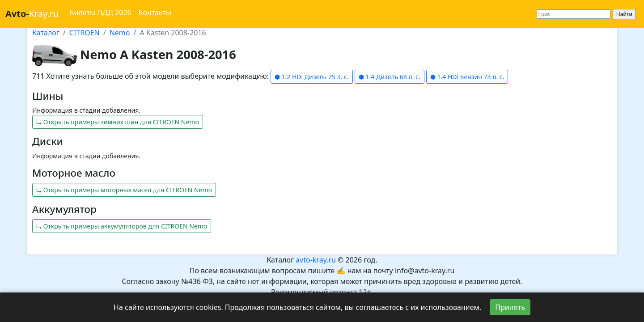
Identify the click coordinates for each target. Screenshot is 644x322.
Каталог (46, 33)
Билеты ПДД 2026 (101, 13)
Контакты (155, 13)
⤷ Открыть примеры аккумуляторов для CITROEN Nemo (122, 226)
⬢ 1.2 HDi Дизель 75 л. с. (312, 77)
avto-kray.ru (316, 260)
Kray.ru (32, 14)
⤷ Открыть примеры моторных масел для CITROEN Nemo (124, 190)
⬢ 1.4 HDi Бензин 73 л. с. (467, 77)
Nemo (120, 33)
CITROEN (85, 33)
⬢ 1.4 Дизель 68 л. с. (390, 77)
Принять (510, 307)
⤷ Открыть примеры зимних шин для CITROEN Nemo (118, 122)
